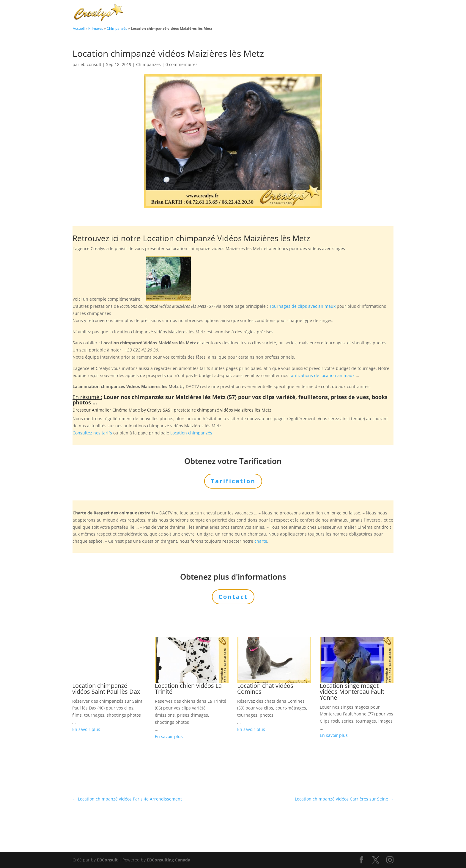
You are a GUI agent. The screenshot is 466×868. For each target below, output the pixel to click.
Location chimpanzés (191, 433)
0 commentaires (182, 64)
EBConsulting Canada (169, 860)
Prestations (276, 13)
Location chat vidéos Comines (265, 689)
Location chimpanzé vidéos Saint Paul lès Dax (106, 689)
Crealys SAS (159, 410)
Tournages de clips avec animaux (302, 306)
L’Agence (313, 13)
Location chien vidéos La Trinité (188, 689)
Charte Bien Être (203, 13)
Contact (373, 13)
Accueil (79, 28)
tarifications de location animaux (322, 375)
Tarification (344, 13)
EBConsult (107, 860)
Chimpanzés (117, 28)
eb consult (91, 64)
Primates (96, 28)
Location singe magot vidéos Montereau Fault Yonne (352, 692)
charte (261, 541)
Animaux (240, 13)
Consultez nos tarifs (92, 433)
